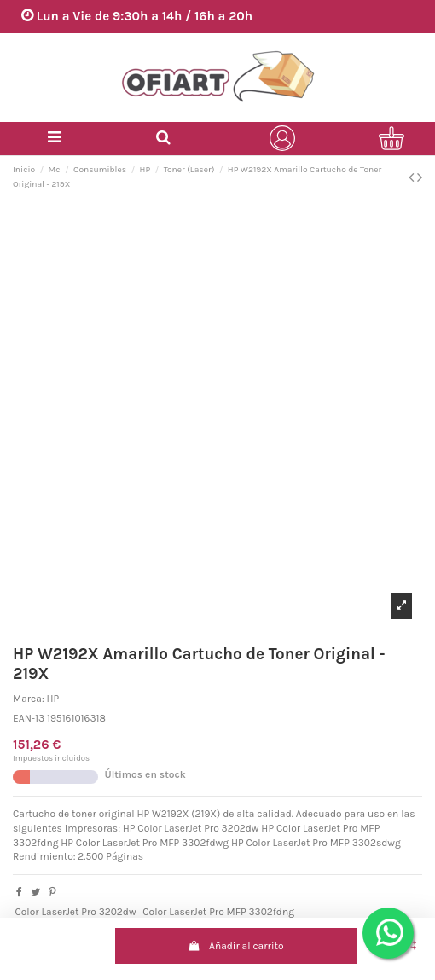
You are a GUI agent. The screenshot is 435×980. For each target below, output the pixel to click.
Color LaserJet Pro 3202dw (75, 912)
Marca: (29, 699)
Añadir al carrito (236, 946)
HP (53, 699)
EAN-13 (29, 718)
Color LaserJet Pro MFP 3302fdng (218, 912)
